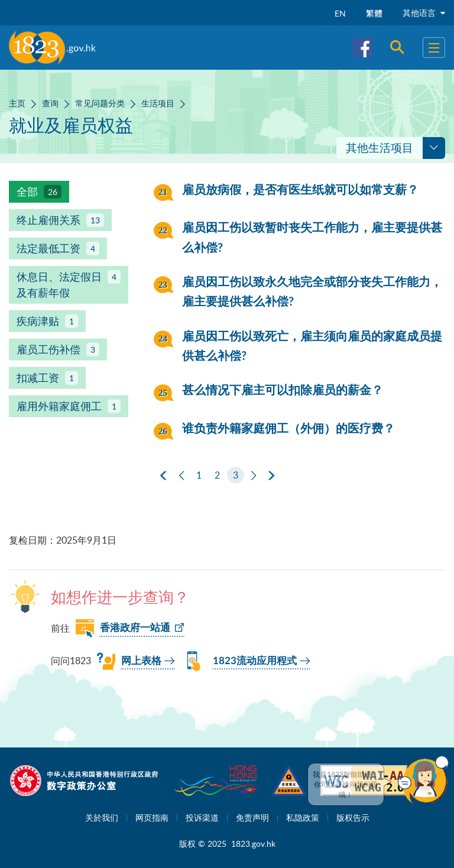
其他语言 (424, 13)
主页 (17, 103)
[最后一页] (271, 476)
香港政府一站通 (135, 628)
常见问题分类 (100, 103)
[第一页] (163, 476)
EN (340, 13)
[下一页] (254, 476)
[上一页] (181, 476)
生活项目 (158, 103)
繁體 (374, 13)
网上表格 (141, 661)
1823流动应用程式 (255, 661)
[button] (423, 780)
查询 (50, 103)
